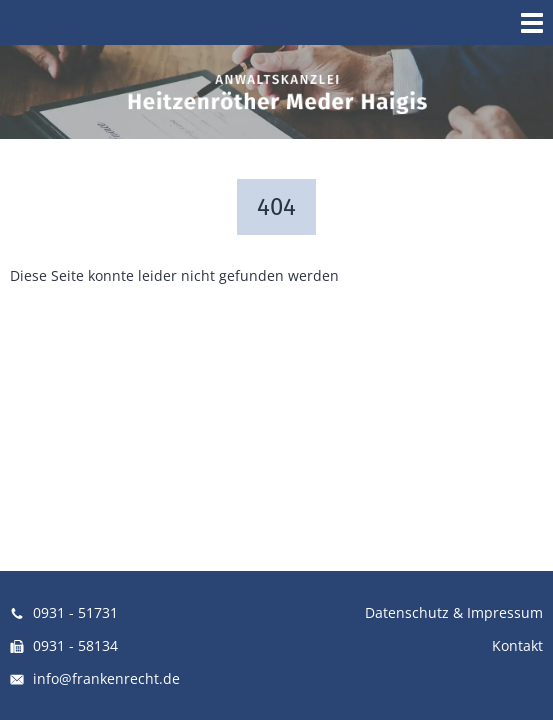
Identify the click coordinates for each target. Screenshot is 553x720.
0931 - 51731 (64, 612)
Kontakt (517, 645)
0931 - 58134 (64, 645)
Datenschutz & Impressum (454, 612)
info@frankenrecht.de (95, 678)
